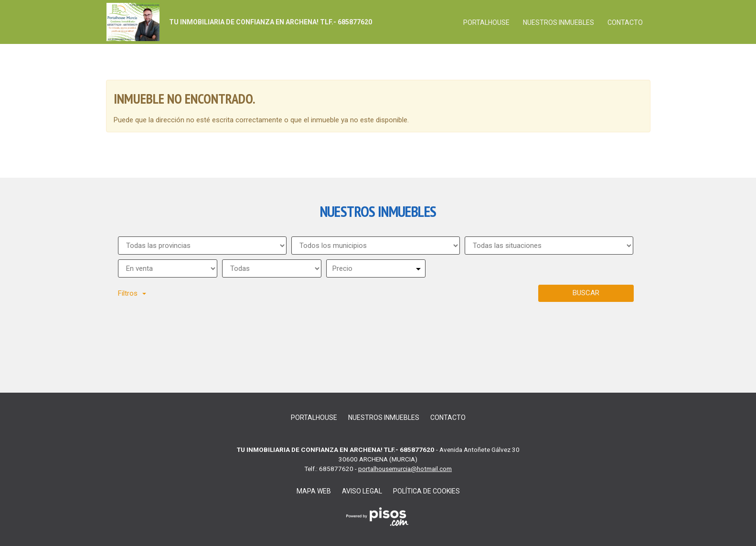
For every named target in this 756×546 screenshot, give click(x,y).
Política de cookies (426, 491)
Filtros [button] (132, 293)
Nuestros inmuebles (559, 22)
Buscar (586, 293)
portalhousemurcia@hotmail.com (405, 469)
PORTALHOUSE (486, 22)
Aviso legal (362, 491)
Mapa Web (314, 491)
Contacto (625, 22)
